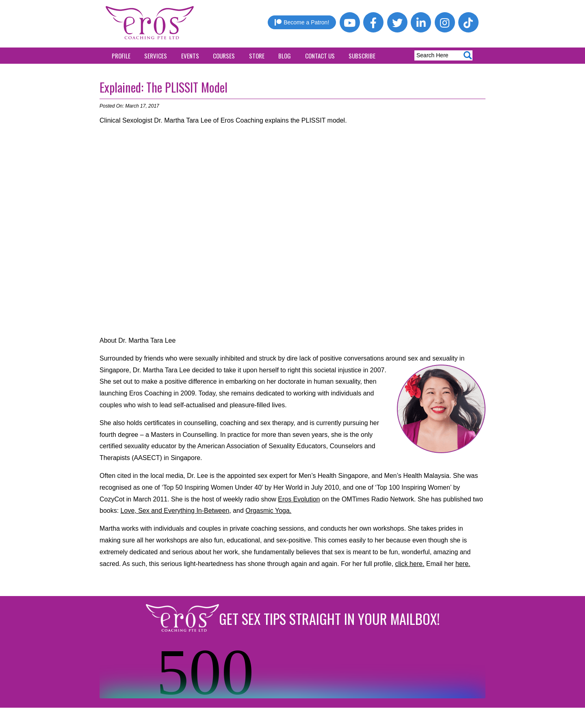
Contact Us (320, 56)
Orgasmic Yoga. (268, 511)
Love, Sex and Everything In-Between (175, 511)
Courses (224, 56)
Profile (121, 56)
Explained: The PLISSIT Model (164, 87)
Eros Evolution (299, 499)
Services (156, 56)
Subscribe (362, 56)
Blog (285, 56)
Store (257, 56)
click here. (410, 564)
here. (463, 564)
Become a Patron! (302, 22)
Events (190, 56)
